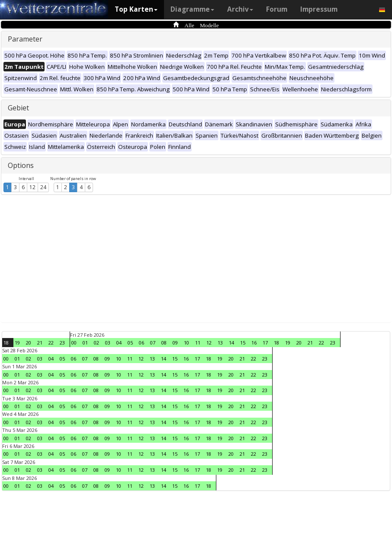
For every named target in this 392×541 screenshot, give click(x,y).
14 (231, 343)
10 (186, 343)
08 (164, 343)
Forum (277, 9)
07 (153, 343)
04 (119, 343)
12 (32, 187)
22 (51, 343)
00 (74, 343)
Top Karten (136, 9)
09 (175, 343)
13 (220, 343)
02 (96, 343)
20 (29, 343)
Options (21, 165)
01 (85, 343)
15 (243, 343)
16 (254, 343)
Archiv (240, 9)
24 (43, 187)
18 (6, 343)
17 (265, 343)
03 (108, 343)
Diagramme (192, 9)
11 (198, 343)
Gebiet (18, 108)
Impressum (319, 9)
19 (17, 343)
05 (130, 343)
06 (141, 343)
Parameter (25, 39)
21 (40, 343)
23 (62, 343)
